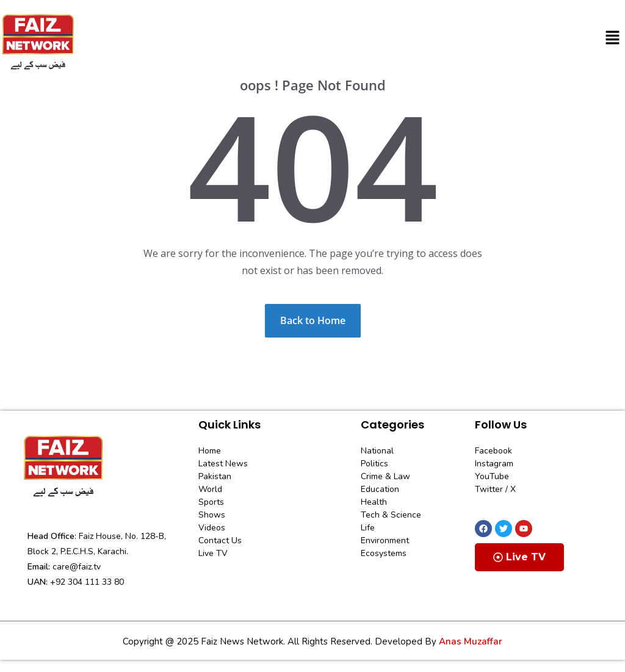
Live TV (519, 557)
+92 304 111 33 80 (87, 582)
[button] (613, 38)
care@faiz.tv (77, 567)
